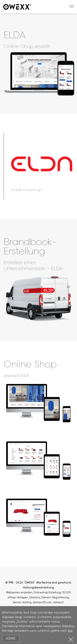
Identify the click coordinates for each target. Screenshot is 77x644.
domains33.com (42, 602)
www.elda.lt (16, 376)
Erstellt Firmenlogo (27, 190)
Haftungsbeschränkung (38, 587)
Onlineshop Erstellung (47, 592)
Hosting (27, 602)
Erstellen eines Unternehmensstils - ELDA (33, 265)
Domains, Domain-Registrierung (49, 597)
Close (71, 639)
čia (70, 631)
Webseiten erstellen (19, 592)
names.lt (58, 602)
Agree (11, 638)
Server (17, 602)
